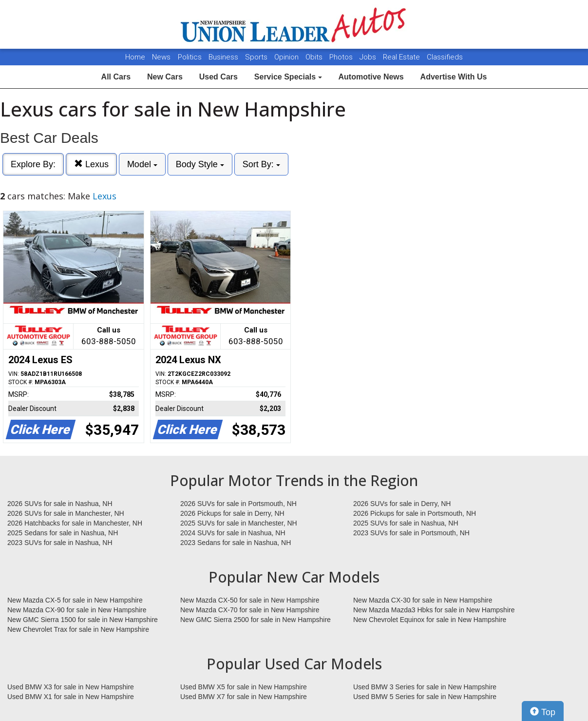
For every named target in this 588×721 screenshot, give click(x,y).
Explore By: (33, 164)
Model (142, 164)
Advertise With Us (454, 77)
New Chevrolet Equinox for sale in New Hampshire (430, 620)
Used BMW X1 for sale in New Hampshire (71, 697)
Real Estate (402, 57)
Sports (257, 57)
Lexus (91, 164)
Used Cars (218, 77)
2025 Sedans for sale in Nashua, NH (63, 533)
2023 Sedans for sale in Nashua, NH (236, 543)
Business (224, 57)
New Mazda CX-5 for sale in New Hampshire (75, 600)
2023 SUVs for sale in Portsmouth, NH (411, 533)
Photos (342, 57)
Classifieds (445, 57)
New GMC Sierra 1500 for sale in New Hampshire (83, 620)
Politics (190, 57)
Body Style (200, 164)
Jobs (369, 57)
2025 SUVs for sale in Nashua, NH (406, 523)
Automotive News (371, 77)
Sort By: (261, 164)
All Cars (116, 77)
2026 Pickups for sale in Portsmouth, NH (415, 513)
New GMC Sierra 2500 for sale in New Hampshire (256, 620)
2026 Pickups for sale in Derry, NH (232, 513)
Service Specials (288, 77)
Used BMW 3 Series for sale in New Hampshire (425, 687)
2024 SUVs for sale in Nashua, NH (233, 533)
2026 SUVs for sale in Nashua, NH (60, 504)
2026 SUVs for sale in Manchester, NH (66, 513)
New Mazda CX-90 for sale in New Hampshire (77, 610)
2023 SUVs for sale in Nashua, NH (60, 543)
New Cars (165, 77)
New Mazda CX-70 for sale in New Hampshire (250, 610)
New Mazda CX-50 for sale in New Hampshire (250, 600)
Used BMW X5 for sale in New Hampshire (244, 687)
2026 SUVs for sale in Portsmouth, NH (238, 504)
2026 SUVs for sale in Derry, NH (402, 504)
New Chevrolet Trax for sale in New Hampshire (78, 629)
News (161, 57)
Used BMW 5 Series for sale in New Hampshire (425, 697)
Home (135, 57)
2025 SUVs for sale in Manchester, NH (239, 523)
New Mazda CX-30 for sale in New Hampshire (423, 600)
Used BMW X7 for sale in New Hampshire (244, 697)
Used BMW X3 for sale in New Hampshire (71, 687)
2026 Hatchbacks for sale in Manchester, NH (75, 523)
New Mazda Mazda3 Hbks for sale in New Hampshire (434, 610)
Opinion (287, 57)
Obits (315, 57)
